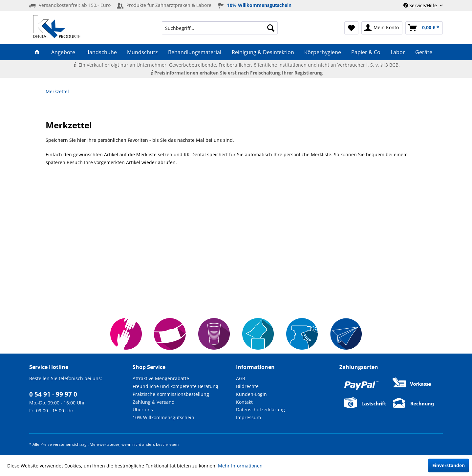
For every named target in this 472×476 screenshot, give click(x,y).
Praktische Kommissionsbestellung (171, 394)
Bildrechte (247, 386)
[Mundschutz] (143, 52)
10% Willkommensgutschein (163, 417)
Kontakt (244, 402)
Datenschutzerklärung (260, 410)
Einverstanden (449, 465)
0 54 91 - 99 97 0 (53, 394)
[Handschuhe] (101, 52)
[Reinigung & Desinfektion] (263, 52)
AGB (241, 378)
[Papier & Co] (366, 52)
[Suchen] (271, 28)
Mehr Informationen (240, 466)
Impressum (248, 417)
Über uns (143, 410)
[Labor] (398, 52)
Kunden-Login (251, 394)
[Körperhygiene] (322, 52)
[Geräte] (424, 52)
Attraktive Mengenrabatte (161, 378)
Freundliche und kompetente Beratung (175, 386)
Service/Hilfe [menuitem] (421, 5)
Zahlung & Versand (154, 402)
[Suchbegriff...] (220, 28)
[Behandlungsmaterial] (195, 52)
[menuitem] (220, 28)
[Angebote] (63, 52)
